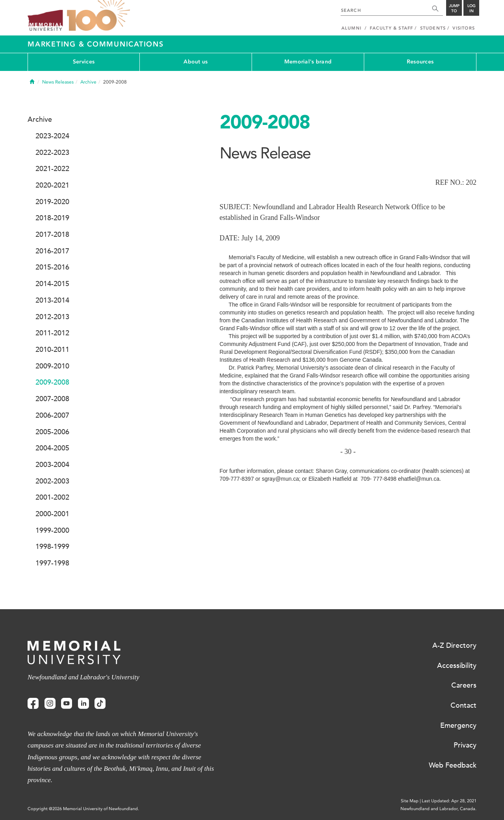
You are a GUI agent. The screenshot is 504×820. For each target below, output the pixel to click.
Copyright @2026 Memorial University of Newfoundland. (83, 809)
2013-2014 (52, 300)
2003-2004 (52, 465)
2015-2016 (52, 267)
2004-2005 (52, 448)
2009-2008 (52, 382)
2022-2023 (52, 152)
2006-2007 (52, 415)
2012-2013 (52, 317)
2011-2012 (52, 333)
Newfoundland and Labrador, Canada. (438, 809)
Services (84, 62)
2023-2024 (52, 136)
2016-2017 (52, 251)
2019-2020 (52, 202)
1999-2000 (52, 530)
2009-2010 (52, 366)
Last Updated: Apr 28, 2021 (449, 801)
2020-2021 (52, 185)
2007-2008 (52, 399)
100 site (98, 16)
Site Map (410, 801)
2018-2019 (52, 218)
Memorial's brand (308, 62)
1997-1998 (52, 563)
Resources (420, 62)
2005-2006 (52, 432)
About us (195, 62)
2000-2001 (52, 514)
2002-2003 (52, 481)
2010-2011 (52, 350)
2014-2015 (52, 284)
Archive (88, 82)
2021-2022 (52, 169)
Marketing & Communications (96, 44)
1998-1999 (52, 547)
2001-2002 (52, 497)
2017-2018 (52, 234)
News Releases (58, 82)
